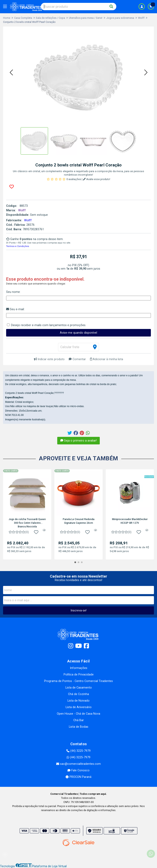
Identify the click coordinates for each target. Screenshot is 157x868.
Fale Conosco (78, 770)
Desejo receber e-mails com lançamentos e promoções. (49, 325)
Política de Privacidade (79, 675)
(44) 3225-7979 (78, 751)
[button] (11, 73)
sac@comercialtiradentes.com (78, 764)
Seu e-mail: (15, 309)
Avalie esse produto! (97, 179)
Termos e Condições (18, 246)
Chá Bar (79, 720)
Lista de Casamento (79, 688)
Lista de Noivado (78, 701)
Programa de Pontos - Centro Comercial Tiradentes (78, 681)
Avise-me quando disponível (78, 333)
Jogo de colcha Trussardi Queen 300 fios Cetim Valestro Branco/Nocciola (27, 523)
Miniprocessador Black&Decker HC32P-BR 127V (130, 521)
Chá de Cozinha (78, 694)
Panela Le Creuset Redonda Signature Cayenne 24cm (79, 521)
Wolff (28, 220)
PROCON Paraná (78, 777)
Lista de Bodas (79, 727)
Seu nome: (13, 292)
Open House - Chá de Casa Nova (78, 714)
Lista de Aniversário (79, 707)
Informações (79, 668)
